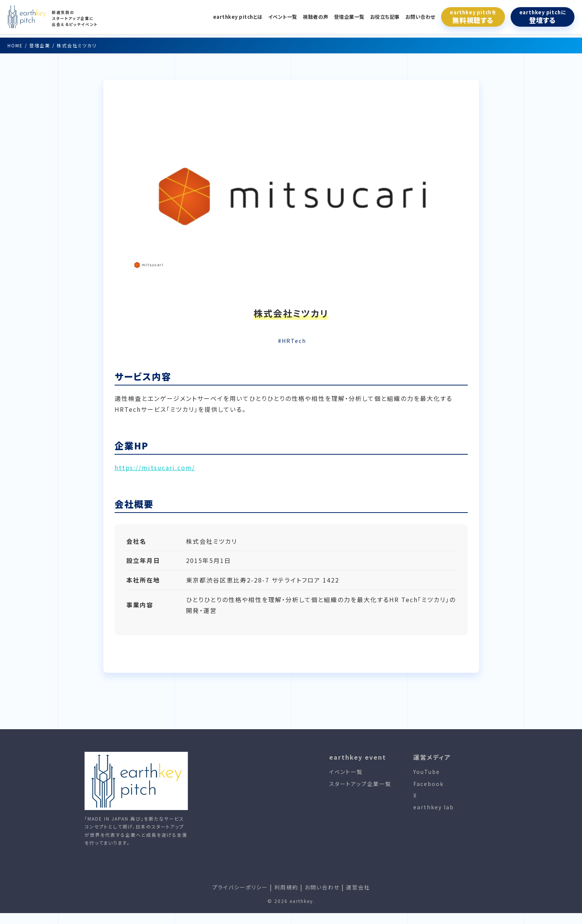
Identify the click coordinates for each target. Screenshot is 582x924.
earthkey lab (434, 807)
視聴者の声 (316, 17)
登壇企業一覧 (349, 17)
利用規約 (286, 887)
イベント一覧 (283, 17)
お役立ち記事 (385, 17)
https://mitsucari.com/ (155, 467)
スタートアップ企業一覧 (360, 784)
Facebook (429, 784)
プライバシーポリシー (240, 887)
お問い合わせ (420, 17)
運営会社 (358, 887)
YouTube (427, 772)
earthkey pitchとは (238, 17)
